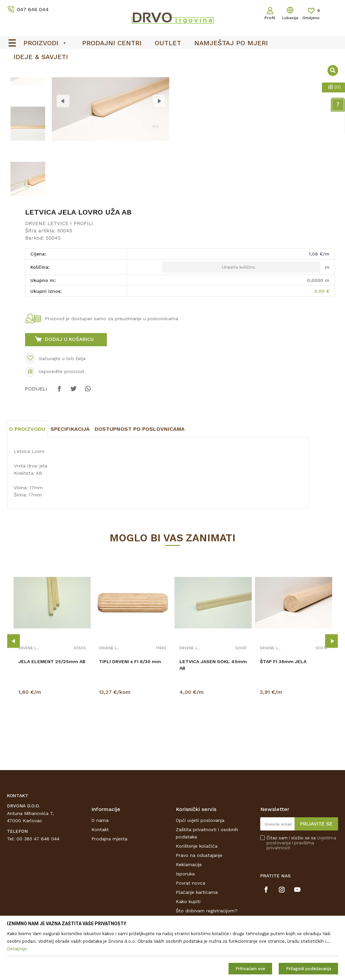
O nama (100, 873)
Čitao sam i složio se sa (301, 896)
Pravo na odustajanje (199, 908)
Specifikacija (70, 482)
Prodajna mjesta (109, 892)
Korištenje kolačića (197, 899)
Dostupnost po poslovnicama (140, 482)
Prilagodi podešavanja (309, 969)
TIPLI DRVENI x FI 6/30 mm (130, 714)
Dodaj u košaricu (69, 392)
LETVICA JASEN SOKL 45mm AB (213, 718)
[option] (28, 121)
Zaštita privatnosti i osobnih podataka (207, 886)
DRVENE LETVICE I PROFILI (59, 276)
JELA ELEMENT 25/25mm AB (52, 714)
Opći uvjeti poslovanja (200, 873)
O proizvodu (27, 482)
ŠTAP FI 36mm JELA (283, 714)
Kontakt (100, 882)
